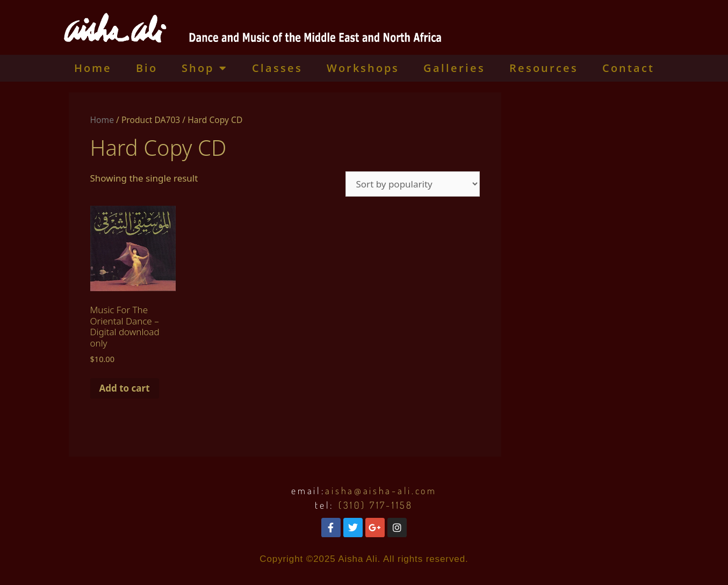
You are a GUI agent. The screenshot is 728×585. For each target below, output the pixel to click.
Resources (544, 68)
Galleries (454, 68)
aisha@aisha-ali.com (381, 490)
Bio (147, 68)
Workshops (363, 68)
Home (93, 68)
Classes (277, 68)
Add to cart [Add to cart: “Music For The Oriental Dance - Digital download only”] (125, 388)
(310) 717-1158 (376, 505)
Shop (205, 68)
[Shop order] (413, 184)
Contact (628, 68)
